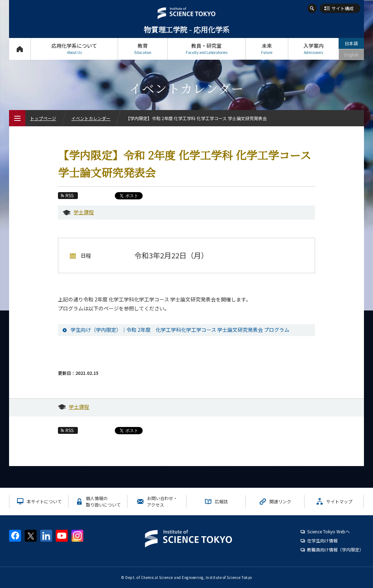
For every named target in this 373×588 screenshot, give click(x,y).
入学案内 (313, 49)
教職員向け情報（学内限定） (335, 549)
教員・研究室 (206, 49)
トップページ (20, 49)
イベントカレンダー (91, 118)
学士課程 (84, 212)
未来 (267, 49)
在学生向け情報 (322, 540)
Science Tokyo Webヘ (328, 531)
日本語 (351, 43)
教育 (143, 49)
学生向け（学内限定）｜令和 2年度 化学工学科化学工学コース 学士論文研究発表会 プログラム (180, 330)
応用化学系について (74, 49)
